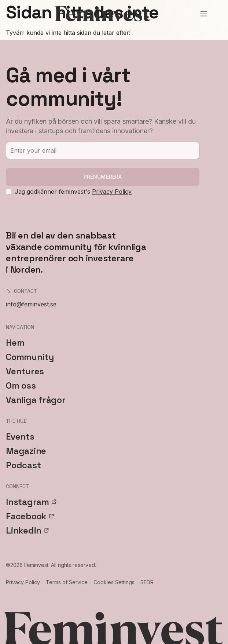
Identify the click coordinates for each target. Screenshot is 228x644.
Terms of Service (67, 582)
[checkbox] (9, 192)
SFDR (147, 582)
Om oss (21, 385)
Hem (15, 343)
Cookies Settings (114, 582)
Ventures (25, 371)
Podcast (23, 465)
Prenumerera (103, 177)
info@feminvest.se (31, 304)
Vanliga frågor (36, 400)
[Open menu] (204, 14)
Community (30, 357)
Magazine (26, 451)
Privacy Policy (112, 192)
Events (20, 436)
